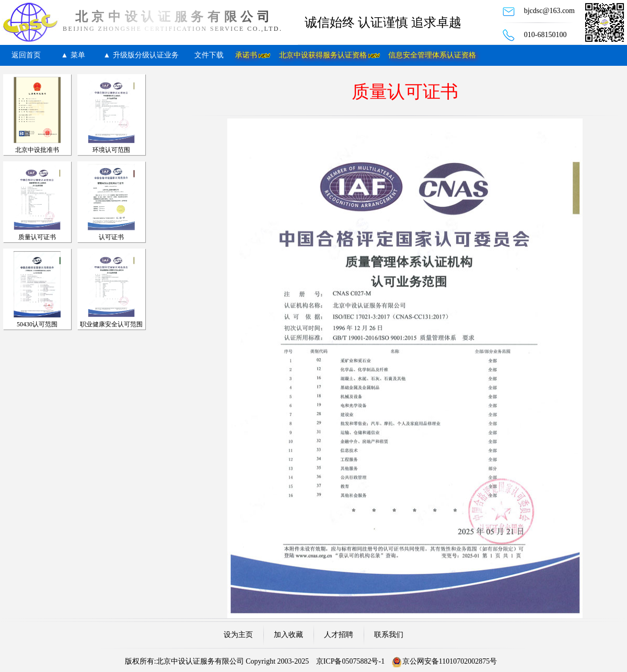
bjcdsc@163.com (549, 11)
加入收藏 (288, 635)
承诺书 (246, 55)
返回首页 (26, 55)
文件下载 (209, 55)
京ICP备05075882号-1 (350, 661)
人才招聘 (339, 635)
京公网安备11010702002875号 (450, 661)
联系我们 (389, 635)
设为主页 (238, 635)
